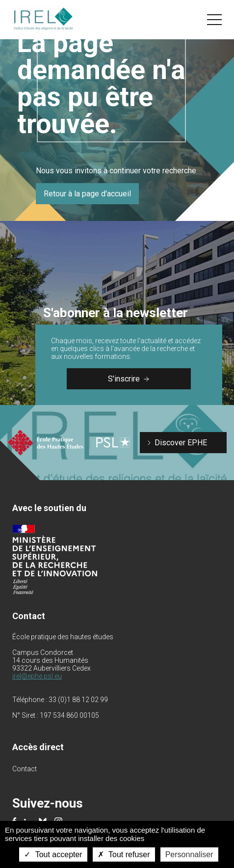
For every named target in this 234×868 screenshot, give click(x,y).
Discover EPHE (181, 443)
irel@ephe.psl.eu (37, 676)
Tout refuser (124, 854)
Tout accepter (53, 854)
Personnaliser (189, 854)
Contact (25, 769)
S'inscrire (129, 379)
